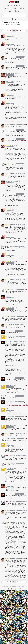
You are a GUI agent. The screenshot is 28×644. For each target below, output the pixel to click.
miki (6, 331)
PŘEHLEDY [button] (7, 8)
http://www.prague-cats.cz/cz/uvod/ (14, 121)
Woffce (7, 336)
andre (7, 57)
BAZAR (22, 8)
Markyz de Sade (9, 74)
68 (20, 31)
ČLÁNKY (17, 11)
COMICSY (9, 5)
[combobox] (14, 15)
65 (11, 31)
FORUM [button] (15, 8)
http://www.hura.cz (10, 347)
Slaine (7, 455)
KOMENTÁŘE (18, 5)
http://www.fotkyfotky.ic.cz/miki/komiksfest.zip (16, 404)
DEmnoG (7, 35)
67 (17, 31)
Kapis (7, 130)
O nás (19, 586)
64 (8, 31)
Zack (6, 246)
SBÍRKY (11, 11)
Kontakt (24, 586)
